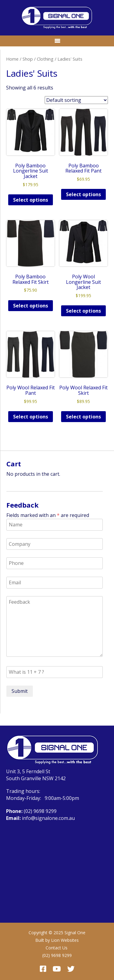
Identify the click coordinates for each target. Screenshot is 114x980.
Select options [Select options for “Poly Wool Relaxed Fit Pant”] (31, 417)
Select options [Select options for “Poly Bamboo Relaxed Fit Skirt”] (31, 306)
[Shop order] (76, 100)
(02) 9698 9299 (40, 811)
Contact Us (57, 948)
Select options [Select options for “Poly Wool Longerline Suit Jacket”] (83, 311)
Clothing (45, 59)
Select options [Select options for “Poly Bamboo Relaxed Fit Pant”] (83, 194)
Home (12, 59)
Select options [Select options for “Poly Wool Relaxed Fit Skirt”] (83, 417)
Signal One (75, 933)
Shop (28, 59)
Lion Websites (65, 940)
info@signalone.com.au (48, 818)
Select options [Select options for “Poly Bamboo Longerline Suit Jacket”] (31, 200)
